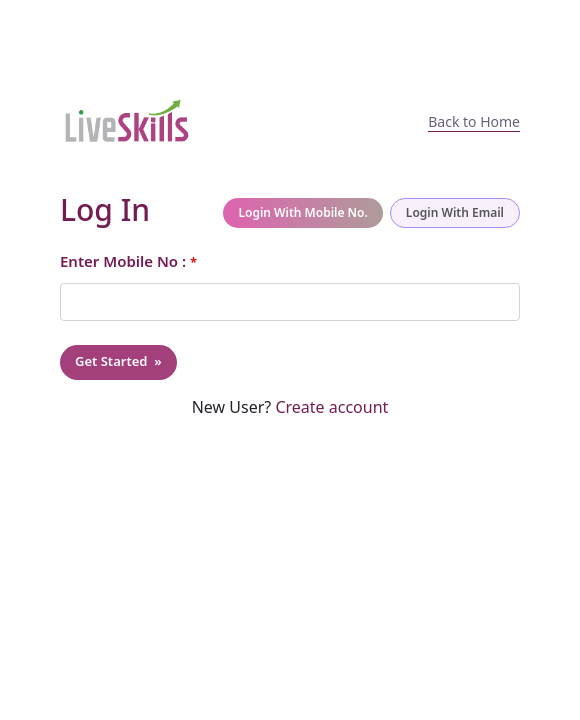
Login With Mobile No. (302, 212)
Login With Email (455, 212)
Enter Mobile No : (128, 261)
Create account (329, 407)
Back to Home (474, 121)
